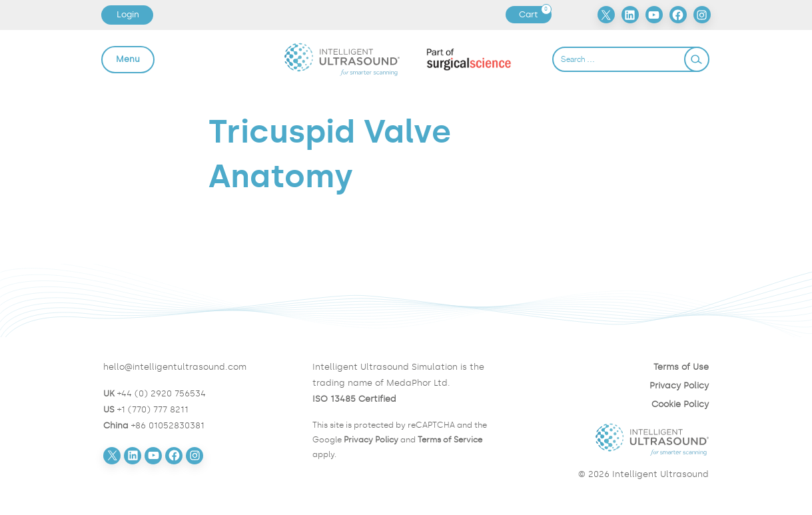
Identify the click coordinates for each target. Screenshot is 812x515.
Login (128, 14)
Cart (535, 15)
